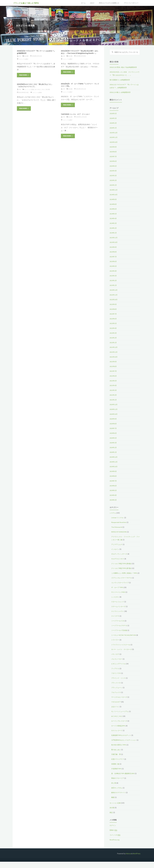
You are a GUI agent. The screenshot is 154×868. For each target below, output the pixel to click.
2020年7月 (113, 429)
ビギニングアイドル (119, 667)
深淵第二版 (115, 770)
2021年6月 (113, 376)
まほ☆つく (115, 710)
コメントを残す (24, 59)
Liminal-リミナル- (118, 518)
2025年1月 (113, 185)
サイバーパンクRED (119, 595)
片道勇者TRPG (117, 775)
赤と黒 (114, 789)
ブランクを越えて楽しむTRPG (26, 3)
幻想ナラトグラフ (118, 765)
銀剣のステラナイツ (119, 799)
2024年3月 (113, 224)
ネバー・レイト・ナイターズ (122, 653)
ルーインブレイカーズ (120, 724)
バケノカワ (115, 657)
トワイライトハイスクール (121, 648)
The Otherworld (117, 527)
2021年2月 (113, 395)
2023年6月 (113, 262)
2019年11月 (114, 462)
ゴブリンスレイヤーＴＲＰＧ (122, 581)
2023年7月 (113, 257)
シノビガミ (115, 600)
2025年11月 (114, 138)
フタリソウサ (116, 677)
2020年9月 (113, 419)
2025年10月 (114, 142)
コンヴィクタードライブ (120, 586)
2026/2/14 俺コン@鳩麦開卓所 (120, 93)
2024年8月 (113, 204)
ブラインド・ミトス (119, 681)
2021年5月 (113, 381)
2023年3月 (113, 276)
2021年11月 (114, 352)
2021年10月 (114, 357)
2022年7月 (113, 314)
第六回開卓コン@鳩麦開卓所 (120, 80)
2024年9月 (113, 200)
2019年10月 (114, 467)
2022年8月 (113, 309)
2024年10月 (114, 195)
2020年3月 (113, 443)
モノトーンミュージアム (120, 715)
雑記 (111, 819)
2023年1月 (113, 286)
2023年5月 (113, 266)
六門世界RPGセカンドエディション (124, 743)
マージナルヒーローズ (120, 700)
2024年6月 (113, 209)
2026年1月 (113, 128)
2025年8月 (113, 152)
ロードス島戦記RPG (119, 729)
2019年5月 (113, 491)
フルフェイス (116, 696)
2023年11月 (114, 238)
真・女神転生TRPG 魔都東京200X (123, 780)
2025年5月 (113, 166)
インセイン (115, 550)
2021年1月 (113, 400)
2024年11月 (114, 190)
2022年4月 (113, 329)
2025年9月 (113, 147)
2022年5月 (113, 324)
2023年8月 (113, 252)
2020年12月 (114, 405)
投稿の (114, 836)
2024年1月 (113, 233)
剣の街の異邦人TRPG (119, 751)
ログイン (113, 832)
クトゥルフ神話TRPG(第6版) (122, 564)
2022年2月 (113, 338)
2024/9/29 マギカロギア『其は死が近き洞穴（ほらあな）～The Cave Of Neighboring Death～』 (79, 53)
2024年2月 (113, 228)
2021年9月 (113, 362)
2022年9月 (113, 305)
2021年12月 (114, 348)
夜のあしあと (116, 756)
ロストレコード (117, 734)
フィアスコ (115, 672)
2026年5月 (113, 114)
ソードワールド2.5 (118, 624)
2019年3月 (113, 500)
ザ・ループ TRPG (118, 591)
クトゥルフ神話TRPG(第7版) (122, 569)
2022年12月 (114, 290)
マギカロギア (116, 705)
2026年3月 (113, 119)
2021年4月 (113, 386)
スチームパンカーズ (119, 610)
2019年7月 (113, 481)
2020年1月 (113, 453)
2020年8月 (113, 424)
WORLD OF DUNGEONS (119, 532)
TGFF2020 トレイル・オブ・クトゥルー (77, 114)
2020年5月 (113, 438)
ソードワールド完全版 (120, 634)
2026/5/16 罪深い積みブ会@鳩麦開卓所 (124, 68)
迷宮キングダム (117, 794)
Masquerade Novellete (119, 523)
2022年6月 (113, 319)
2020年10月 (114, 414)
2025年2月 (113, 181)
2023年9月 (113, 247)
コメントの (115, 841)
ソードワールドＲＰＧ (120, 629)
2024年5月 (113, 214)
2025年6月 (113, 162)
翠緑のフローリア (118, 784)
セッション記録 (30, 89)
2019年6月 (113, 486)
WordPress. (137, 860)
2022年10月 (114, 300)
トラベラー (115, 643)
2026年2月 (113, 123)
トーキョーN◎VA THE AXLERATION (124, 638)
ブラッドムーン (117, 691)
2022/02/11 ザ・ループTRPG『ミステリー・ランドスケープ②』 (80, 85)
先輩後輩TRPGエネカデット (122, 739)
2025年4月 (113, 171)
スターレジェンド (118, 605)
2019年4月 (113, 496)
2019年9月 (113, 472)
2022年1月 (113, 343)
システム (113, 513)
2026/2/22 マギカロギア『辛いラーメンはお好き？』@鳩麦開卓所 (36, 52)
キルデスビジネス (118, 559)
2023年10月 (114, 243)
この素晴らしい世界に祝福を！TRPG (125, 573)
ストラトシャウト (118, 615)
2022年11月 (114, 295)
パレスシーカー (117, 662)
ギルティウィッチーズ (120, 554)
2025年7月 (113, 157)
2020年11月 (114, 410)
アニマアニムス (117, 545)
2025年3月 (113, 176)
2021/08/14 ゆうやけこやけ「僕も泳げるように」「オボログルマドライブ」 (35, 85)
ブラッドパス (116, 686)
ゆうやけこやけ (41, 89)
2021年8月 (113, 367)
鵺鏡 (113, 804)
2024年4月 (113, 219)
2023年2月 (113, 281)
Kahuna (128, 860)
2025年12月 (114, 133)
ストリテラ (115, 619)
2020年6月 (113, 433)
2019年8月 (113, 476)
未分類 (27, 56)
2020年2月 (113, 448)
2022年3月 (113, 333)
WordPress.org (115, 846)
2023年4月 (113, 271)
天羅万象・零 (116, 761)
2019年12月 (114, 457)
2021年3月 (113, 391)
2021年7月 (113, 371)
